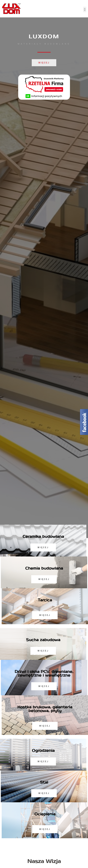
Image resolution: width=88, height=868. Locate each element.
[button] (85, 9)
